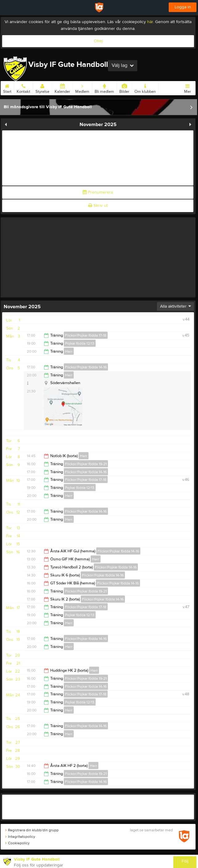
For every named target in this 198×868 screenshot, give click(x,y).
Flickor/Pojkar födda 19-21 (86, 464)
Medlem (82, 88)
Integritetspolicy (20, 837)
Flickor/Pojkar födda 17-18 (86, 335)
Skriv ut (98, 206)
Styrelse (42, 88)
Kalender (62, 88)
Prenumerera (98, 192)
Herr (69, 351)
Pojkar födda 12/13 (80, 343)
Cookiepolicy (17, 843)
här (150, 22)
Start (7, 88)
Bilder (124, 88)
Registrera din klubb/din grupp (32, 830)
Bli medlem (104, 88)
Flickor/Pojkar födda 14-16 (86, 367)
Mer (188, 88)
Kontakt (23, 88)
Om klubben (145, 88)
